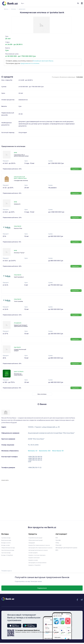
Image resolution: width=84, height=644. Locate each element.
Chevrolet (58, 545)
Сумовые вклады (7, 538)
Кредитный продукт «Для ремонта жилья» (21, 326)
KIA (57, 538)
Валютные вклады (7, 540)
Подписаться (42, 589)
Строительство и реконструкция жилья (21, 155)
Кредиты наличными (35, 559)
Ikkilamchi (17, 204)
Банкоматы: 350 (45, 451)
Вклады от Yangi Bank (8, 555)
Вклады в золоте (7, 543)
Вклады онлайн (6, 545)
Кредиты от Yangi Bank (36, 566)
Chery (57, 543)
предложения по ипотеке (30, 63)
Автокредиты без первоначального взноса (39, 548)
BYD (57, 550)
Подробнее (76, 169)
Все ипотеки (42, 394)
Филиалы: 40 (33, 451)
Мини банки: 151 (58, 451)
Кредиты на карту (34, 561)
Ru (23, 3)
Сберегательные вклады (9, 548)
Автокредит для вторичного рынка (39, 551)
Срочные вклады (7, 553)
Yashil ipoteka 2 (19, 277)
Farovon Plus (18, 228)
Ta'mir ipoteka (18, 301)
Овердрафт (32, 543)
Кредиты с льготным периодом (38, 556)
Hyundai (58, 540)
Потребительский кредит (36, 538)
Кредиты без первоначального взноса (40, 545)
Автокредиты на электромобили (39, 564)
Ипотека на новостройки (18, 374)
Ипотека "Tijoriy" (19, 253)
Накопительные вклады (9, 550)
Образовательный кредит (36, 540)
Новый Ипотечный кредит (20, 350)
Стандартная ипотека (21, 181)
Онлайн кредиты (34, 554)
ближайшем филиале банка (43, 61)
